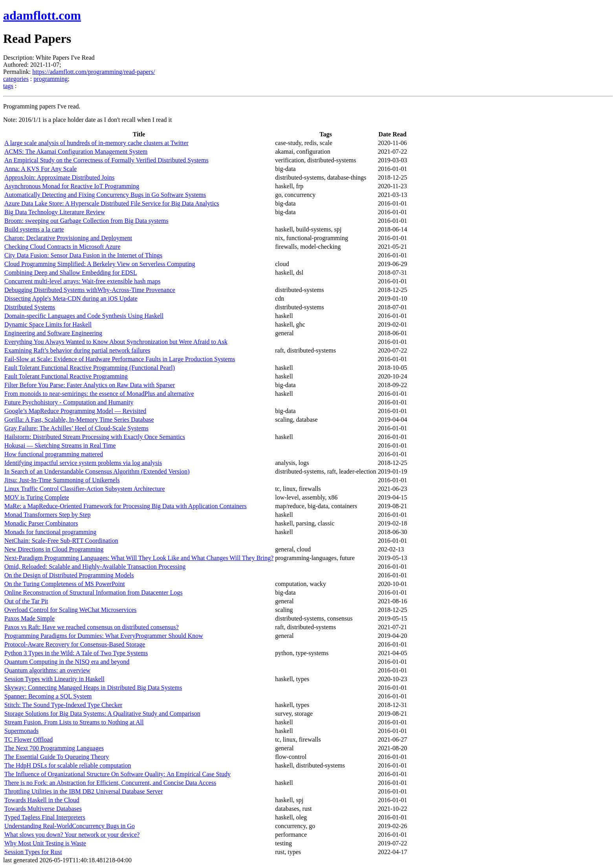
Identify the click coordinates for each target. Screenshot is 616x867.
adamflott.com (42, 15)
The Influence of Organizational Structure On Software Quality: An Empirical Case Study (117, 774)
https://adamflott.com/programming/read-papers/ (93, 72)
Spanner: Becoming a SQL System (48, 696)
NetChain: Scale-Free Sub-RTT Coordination (61, 541)
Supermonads (21, 731)
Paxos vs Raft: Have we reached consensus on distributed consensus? (92, 627)
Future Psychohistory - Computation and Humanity (69, 402)
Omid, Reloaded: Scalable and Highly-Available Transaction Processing (95, 567)
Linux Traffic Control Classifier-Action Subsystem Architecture (85, 489)
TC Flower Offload (28, 739)
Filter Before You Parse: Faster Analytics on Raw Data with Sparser (90, 385)
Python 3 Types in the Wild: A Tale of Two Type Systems (76, 653)
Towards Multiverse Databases (43, 809)
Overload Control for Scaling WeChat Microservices (71, 610)
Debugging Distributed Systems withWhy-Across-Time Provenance (90, 290)
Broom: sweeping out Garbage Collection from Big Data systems (86, 221)
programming (50, 79)
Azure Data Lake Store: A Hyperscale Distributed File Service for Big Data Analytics (112, 203)
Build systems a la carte (34, 229)
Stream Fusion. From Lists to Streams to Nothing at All (74, 722)
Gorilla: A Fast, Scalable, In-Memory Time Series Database (79, 420)
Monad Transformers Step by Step (48, 515)
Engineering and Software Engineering (53, 333)
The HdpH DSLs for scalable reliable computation (68, 765)
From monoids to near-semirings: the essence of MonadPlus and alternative (99, 394)
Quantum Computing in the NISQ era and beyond (67, 662)
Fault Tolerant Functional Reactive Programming (66, 376)
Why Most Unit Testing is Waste (45, 843)
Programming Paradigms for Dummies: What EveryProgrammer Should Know (104, 636)
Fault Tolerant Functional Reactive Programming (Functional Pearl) (90, 368)
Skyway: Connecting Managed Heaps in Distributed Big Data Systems (93, 688)
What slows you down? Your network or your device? (72, 835)
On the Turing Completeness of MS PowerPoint (65, 584)
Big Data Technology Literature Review (55, 212)
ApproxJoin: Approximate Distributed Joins (59, 177)
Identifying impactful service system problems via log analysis (83, 463)
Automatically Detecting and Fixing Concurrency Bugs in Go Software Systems (105, 195)
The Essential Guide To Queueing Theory (57, 757)
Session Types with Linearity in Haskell (54, 679)
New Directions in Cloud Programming (54, 549)
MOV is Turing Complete (37, 497)
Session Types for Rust (33, 852)
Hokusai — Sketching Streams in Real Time (60, 445)
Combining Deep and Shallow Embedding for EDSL (71, 273)
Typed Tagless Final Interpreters (45, 817)
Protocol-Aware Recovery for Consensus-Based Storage (75, 644)
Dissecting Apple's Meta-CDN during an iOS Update (71, 298)
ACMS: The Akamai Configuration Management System (76, 152)
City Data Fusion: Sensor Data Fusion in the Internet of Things (83, 255)
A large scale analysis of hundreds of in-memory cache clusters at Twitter (96, 143)
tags (8, 86)
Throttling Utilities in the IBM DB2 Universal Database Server (83, 791)
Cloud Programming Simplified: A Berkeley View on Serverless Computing (100, 264)
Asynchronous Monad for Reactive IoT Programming (72, 186)
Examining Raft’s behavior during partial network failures (77, 350)
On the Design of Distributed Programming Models (69, 575)
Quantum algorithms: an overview (47, 670)
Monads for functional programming (50, 532)
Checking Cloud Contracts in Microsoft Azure (62, 247)
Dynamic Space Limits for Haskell (48, 324)
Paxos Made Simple (29, 618)
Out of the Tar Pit (26, 601)
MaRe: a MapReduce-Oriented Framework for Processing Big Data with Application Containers (126, 506)
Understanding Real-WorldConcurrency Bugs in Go (70, 826)
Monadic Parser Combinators (41, 523)
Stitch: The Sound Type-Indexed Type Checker (63, 705)
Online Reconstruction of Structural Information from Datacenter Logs (93, 592)
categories (16, 79)
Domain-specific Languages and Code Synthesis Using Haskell (84, 316)
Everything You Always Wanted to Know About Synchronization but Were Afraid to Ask (116, 342)
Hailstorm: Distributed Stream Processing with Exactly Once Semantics (95, 437)
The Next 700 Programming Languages (54, 748)
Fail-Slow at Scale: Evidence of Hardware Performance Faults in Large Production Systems (120, 359)
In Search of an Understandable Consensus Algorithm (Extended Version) (97, 471)
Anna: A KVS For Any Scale (40, 169)
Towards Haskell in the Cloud (42, 800)
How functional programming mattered (54, 454)
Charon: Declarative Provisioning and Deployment (68, 238)
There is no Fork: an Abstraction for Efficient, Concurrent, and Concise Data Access (110, 783)
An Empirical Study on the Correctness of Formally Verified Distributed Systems (106, 160)
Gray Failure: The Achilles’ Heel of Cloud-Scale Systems (76, 428)
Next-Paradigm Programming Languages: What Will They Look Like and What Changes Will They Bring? (139, 558)
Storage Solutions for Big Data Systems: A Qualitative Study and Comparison (102, 714)
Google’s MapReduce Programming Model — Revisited (75, 411)
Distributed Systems (30, 307)
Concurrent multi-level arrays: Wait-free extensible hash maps (82, 281)
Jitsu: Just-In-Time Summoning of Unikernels (62, 480)
